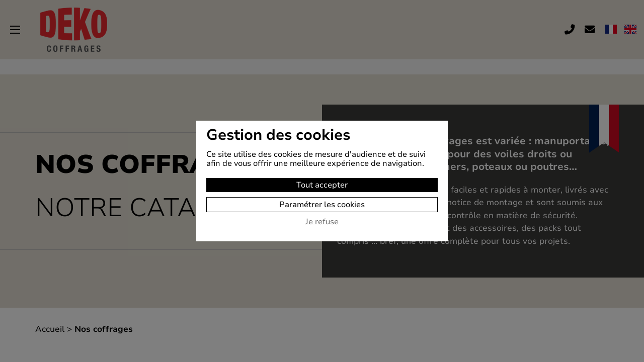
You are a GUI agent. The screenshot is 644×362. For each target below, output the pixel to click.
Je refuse (322, 222)
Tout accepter (322, 185)
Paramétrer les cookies (322, 205)
